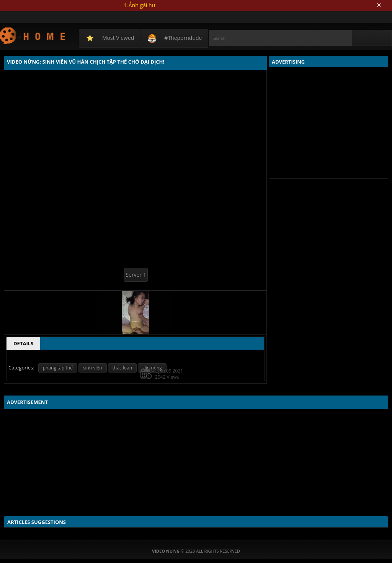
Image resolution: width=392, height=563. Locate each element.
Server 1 (136, 275)
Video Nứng (33, 35)
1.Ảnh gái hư (140, 5)
